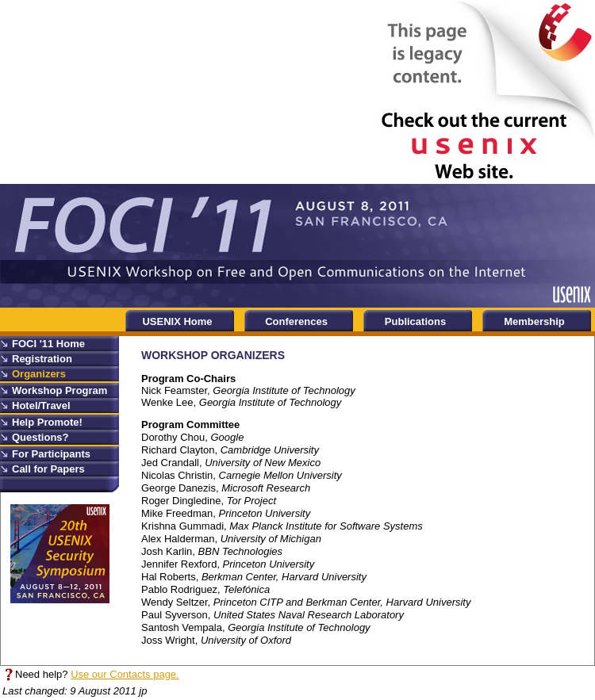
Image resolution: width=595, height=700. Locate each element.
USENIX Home (177, 321)
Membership (534, 321)
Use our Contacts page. (125, 674)
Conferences (296, 321)
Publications (415, 321)
